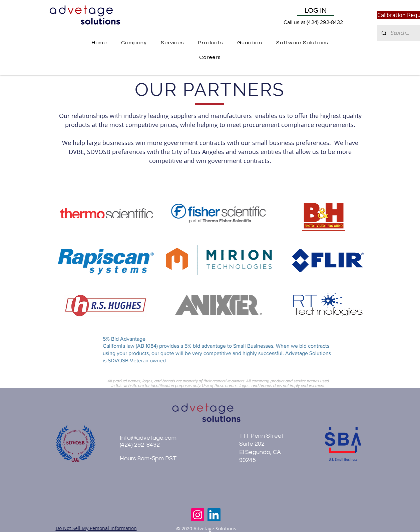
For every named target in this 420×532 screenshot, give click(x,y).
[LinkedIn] (214, 515)
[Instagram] (198, 515)
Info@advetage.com (148, 438)
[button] (211, 43)
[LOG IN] (316, 11)
